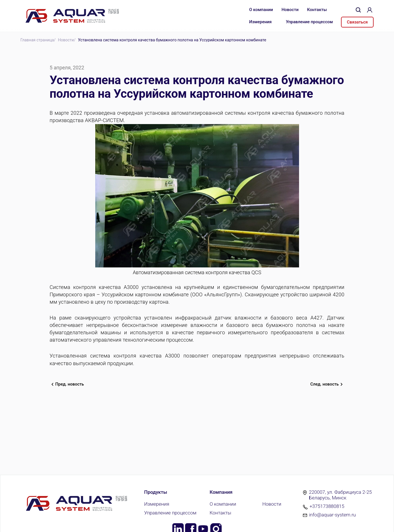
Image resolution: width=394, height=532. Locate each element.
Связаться (357, 22)
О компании (261, 10)
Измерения (260, 22)
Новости (290, 10)
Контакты (317, 10)
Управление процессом (309, 22)
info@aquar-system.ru (332, 515)
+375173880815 (327, 506)
